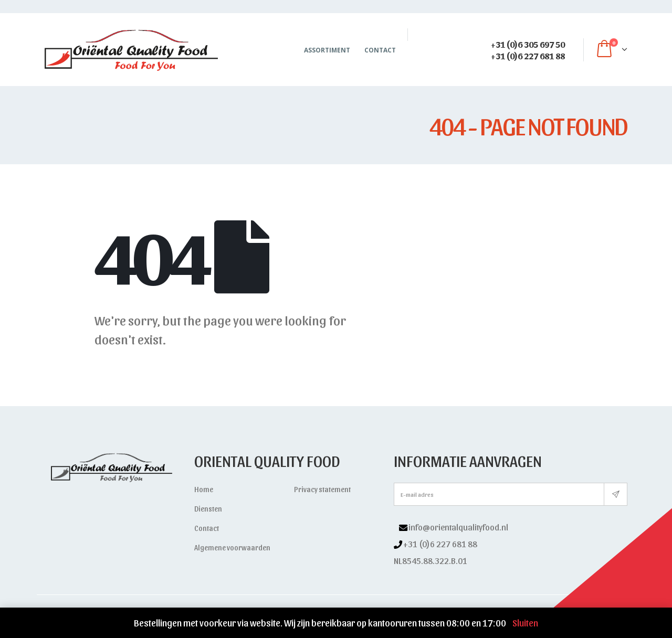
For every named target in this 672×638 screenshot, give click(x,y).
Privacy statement (322, 489)
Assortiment (327, 50)
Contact (380, 50)
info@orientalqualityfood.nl (458, 527)
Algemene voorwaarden (232, 547)
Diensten (208, 509)
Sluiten (525, 623)
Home (204, 489)
